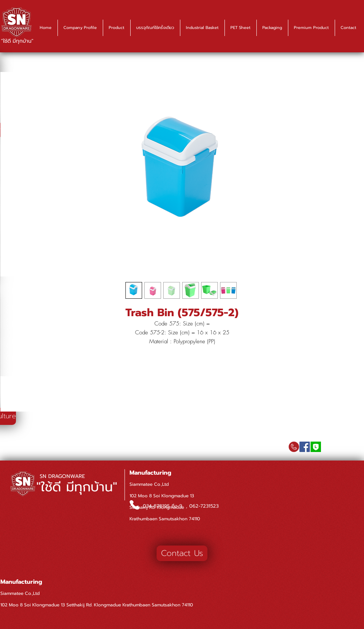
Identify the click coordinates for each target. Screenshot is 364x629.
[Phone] (135, 505)
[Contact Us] (182, 553)
